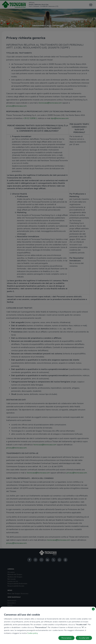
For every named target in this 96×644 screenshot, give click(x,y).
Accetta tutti (84, 638)
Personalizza (66, 638)
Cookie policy (32, 633)
